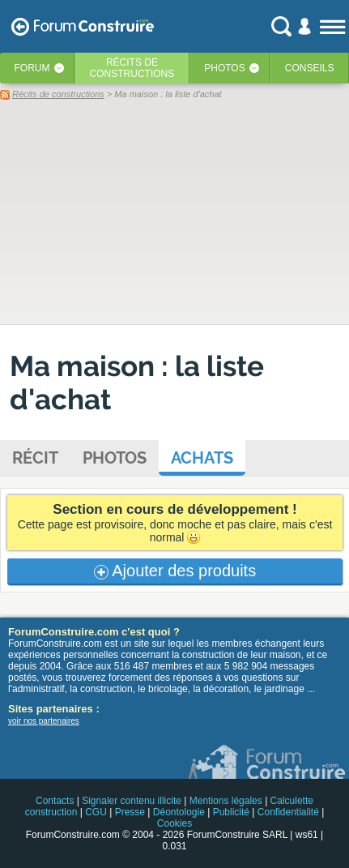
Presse (130, 812)
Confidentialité (288, 812)
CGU (96, 812)
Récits (132, 68)
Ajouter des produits (175, 571)
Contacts (55, 801)
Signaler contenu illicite (132, 801)
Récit (35, 458)
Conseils (310, 68)
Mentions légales (226, 801)
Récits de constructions (58, 94)
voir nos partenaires (44, 721)
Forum (32, 68)
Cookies (174, 823)
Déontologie (179, 812)
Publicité (231, 812)
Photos (224, 68)
